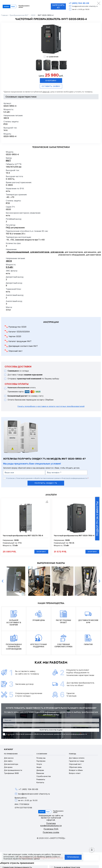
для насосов (57, 252)
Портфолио (41, 761)
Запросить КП (58, 6)
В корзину (51, 81)
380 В (9, 261)
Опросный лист (16, 351)
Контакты (40, 782)
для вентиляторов (40, 252)
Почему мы (41, 758)
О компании (42, 754)
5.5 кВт (10, 267)
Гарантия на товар (77, 761)
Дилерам (40, 770)
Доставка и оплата (77, 758)
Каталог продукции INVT (20, 341)
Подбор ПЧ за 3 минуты (97, 519)
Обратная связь (75, 767)
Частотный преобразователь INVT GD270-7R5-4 (23, 536)
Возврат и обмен (76, 770)
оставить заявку (51, 86)
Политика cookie (51, 832)
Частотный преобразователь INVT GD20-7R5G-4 (74, 536)
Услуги (39, 764)
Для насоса (9, 758)
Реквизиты (41, 779)
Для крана (8, 767)
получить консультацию (51, 730)
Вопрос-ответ (75, 773)
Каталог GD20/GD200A (19, 332)
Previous (3, 581)
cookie (24, 854)
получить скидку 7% (46, 483)
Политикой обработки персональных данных (22, 859)
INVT (8, 161)
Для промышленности (13, 770)
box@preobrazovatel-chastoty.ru (85, 6)
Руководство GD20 (17, 327)
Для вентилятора (11, 764)
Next (99, 581)
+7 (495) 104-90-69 (79, 3)
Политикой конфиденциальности (74, 478)
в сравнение (53, 57)
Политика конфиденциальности (51, 824)
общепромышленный (18, 252)
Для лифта (8, 761)
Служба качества (44, 776)
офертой (46, 92)
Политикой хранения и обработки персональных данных (38, 478)
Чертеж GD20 (15, 336)
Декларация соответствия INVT (23, 346)
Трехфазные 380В (11, 773)
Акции (39, 767)
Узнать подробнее (51, 406)
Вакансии (40, 773)
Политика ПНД (51, 829)
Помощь (73, 754)
